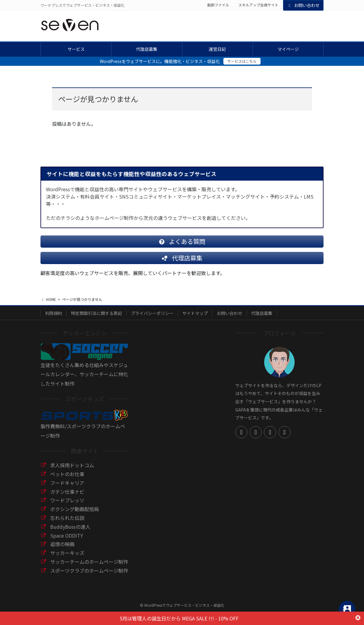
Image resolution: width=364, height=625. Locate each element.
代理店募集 (262, 318)
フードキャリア (67, 488)
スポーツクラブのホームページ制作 (89, 575)
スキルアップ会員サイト (258, 5)
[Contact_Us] (347, 609)
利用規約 (54, 318)
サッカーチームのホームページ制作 (89, 567)
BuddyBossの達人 (70, 531)
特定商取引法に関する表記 (96, 318)
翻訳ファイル (218, 5)
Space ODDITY (67, 540)
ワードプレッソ (67, 505)
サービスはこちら (242, 61)
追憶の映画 (62, 549)
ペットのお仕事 (67, 479)
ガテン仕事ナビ (67, 496)
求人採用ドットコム (72, 470)
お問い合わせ (303, 5)
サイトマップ (195, 318)
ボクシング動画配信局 (75, 514)
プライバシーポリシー (152, 318)
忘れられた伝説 (67, 523)
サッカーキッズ (67, 558)
